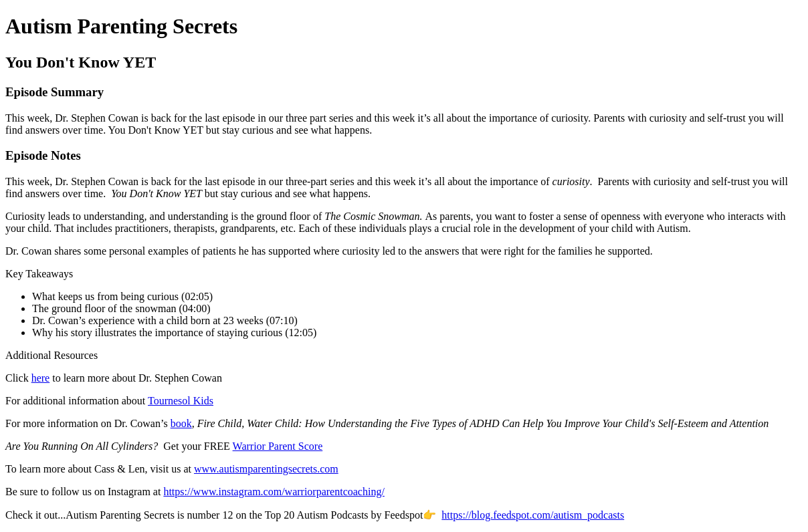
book (181, 423)
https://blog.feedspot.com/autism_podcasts (533, 515)
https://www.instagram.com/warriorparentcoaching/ (274, 492)
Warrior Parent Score (278, 446)
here (41, 378)
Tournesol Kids (181, 401)
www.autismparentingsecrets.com (266, 469)
